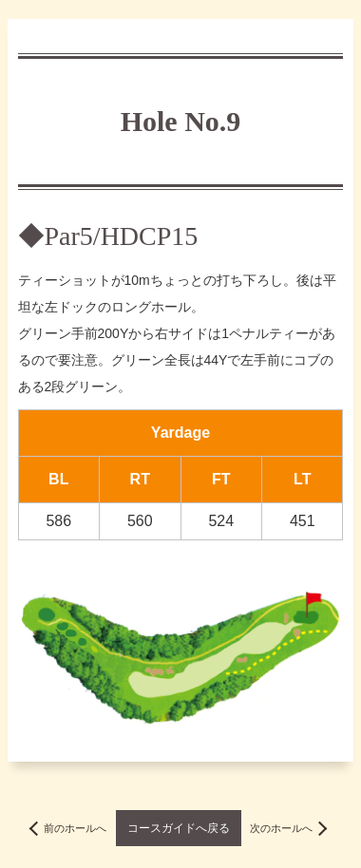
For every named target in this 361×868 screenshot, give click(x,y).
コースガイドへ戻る (179, 828)
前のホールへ (75, 828)
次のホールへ (281, 828)
